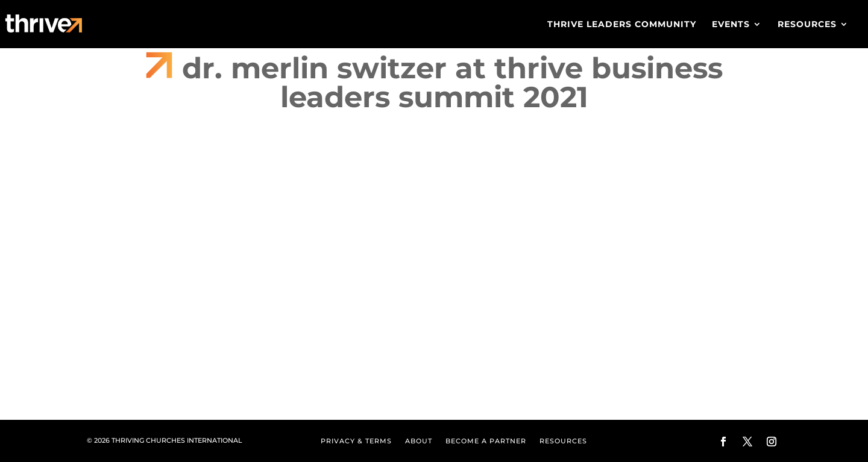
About (419, 441)
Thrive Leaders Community (622, 25)
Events (731, 25)
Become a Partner (486, 441)
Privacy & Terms (356, 441)
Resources (807, 25)
